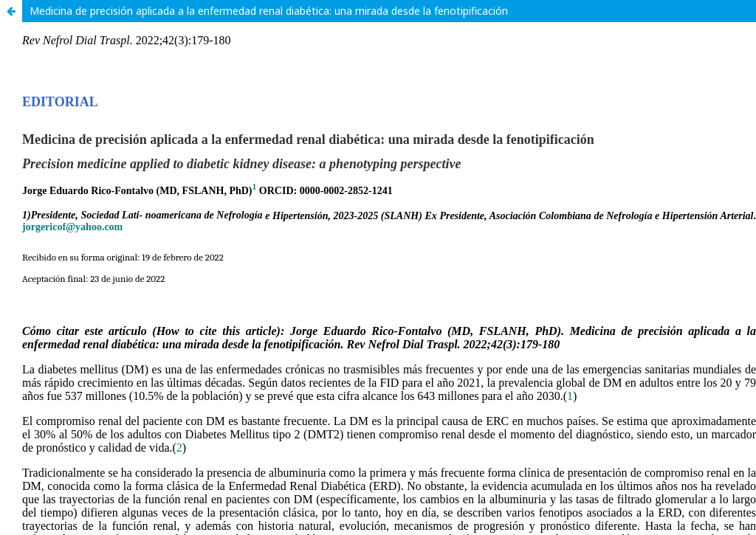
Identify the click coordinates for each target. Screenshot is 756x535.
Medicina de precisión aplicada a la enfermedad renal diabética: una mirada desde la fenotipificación (269, 11)
